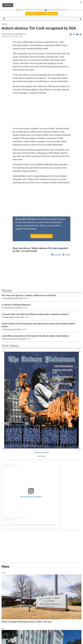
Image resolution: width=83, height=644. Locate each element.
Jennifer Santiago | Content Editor (14, 317)
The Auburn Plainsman (12, 525)
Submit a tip (41, 14)
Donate (30, 14)
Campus (4, 24)
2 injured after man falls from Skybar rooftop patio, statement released (35, 314)
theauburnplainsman (29, 525)
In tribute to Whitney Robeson (16, 305)
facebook (56, 255)
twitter (66, 255)
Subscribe (52, 14)
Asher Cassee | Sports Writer (12, 329)
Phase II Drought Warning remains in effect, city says (27, 622)
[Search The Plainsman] (80, 19)
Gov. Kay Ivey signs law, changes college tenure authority (29, 295)
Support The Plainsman (41, 236)
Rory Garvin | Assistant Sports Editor (15, 339)
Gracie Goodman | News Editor (13, 298)
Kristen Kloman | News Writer (13, 308)
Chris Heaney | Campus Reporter (15, 34)
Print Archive (42, 456)
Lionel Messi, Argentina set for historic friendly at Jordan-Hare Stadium (35, 336)
